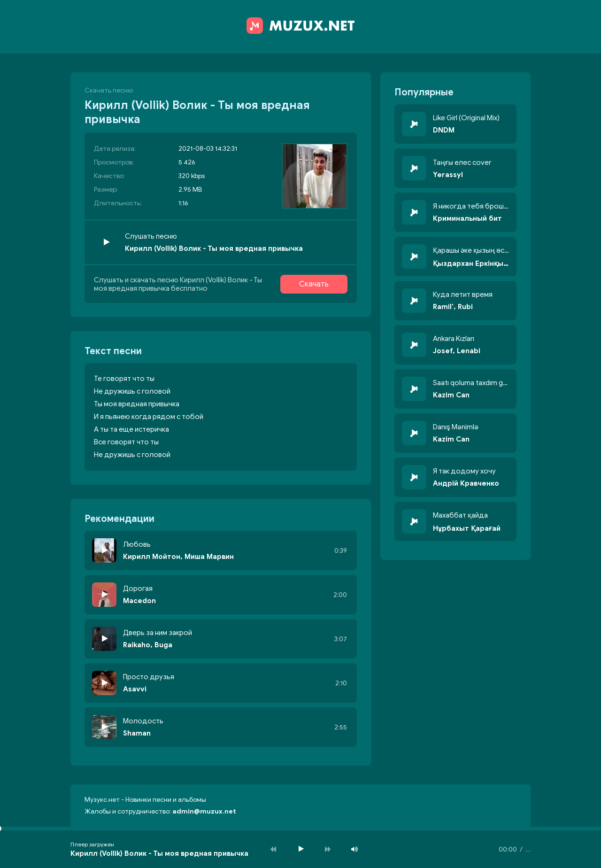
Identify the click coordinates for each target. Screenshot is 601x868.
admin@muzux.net (204, 811)
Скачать (314, 284)
